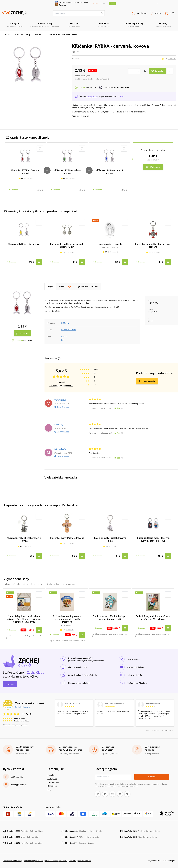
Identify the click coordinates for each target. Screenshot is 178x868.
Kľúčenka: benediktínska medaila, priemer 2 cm (67, 245)
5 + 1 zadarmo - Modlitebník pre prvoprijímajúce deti (110, 618)
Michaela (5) (60, 449)
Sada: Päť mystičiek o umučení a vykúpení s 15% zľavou (153, 618)
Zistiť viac (10, 684)
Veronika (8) (60, 400)
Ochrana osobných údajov (56, 861)
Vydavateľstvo (53, 782)
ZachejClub (52, 779)
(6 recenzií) (27, 546)
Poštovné (73, 861)
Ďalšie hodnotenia (22, 707)
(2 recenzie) (156, 252)
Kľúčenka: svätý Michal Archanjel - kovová (24, 539)
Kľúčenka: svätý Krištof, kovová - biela (110, 539)
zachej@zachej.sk (19, 785)
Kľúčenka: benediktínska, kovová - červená (153, 245)
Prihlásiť (152, 777)
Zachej (8, 35)
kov (63, 340)
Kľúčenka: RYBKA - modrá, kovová (110, 172)
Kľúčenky (39, 35)
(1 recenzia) (70, 543)
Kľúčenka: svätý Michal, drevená (67, 538)
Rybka (64, 336)
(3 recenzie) (172, 59)
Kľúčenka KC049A (69, 330)
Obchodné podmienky (13, 861)
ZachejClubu (91, 96)
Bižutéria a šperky (23, 35)
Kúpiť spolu (155, 167)
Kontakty (51, 775)
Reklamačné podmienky (34, 861)
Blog (49, 789)
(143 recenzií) (113, 252)
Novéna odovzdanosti (110, 244)
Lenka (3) (59, 425)
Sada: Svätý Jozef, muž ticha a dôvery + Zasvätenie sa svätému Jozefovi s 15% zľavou (24, 619)
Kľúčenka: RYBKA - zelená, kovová (68, 172)
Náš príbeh (52, 786)
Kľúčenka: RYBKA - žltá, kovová (24, 244)
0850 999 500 (17, 777)
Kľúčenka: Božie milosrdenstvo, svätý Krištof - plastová (153, 539)
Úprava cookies (85, 861)
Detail (112, 4)
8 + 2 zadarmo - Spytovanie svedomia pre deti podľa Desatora (67, 619)
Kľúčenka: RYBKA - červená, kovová (25, 172)
